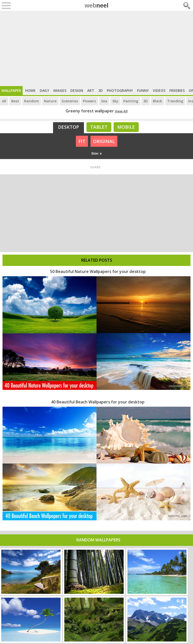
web (97, 5)
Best (15, 101)
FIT (82, 141)
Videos (159, 90)
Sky (115, 101)
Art (91, 90)
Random (32, 101)
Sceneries (70, 101)
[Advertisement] (96, 48)
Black (157, 101)
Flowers (89, 101)
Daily (44, 90)
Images (60, 90)
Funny (143, 90)
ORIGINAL (104, 141)
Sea (104, 101)
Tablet (99, 127)
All (4, 101)
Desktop (68, 127)
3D (101, 90)
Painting (131, 101)
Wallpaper (11, 90)
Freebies (177, 90)
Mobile (126, 127)
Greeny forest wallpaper (90, 111)
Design (77, 90)
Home (30, 90)
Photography (120, 90)
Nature (50, 101)
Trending (175, 101)
